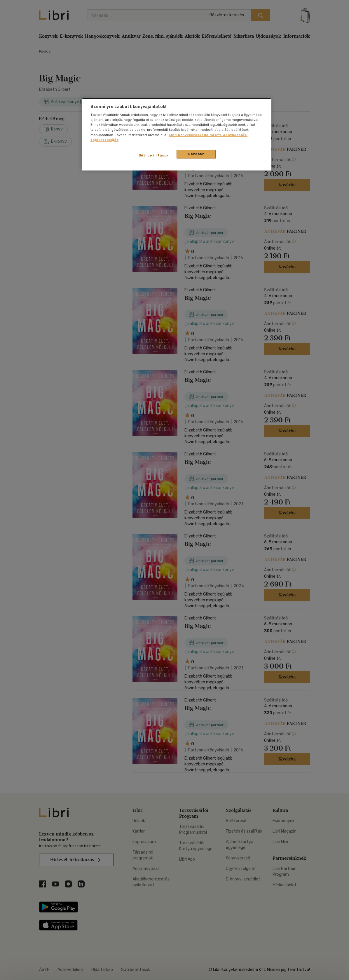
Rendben (196, 154)
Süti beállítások (154, 155)
